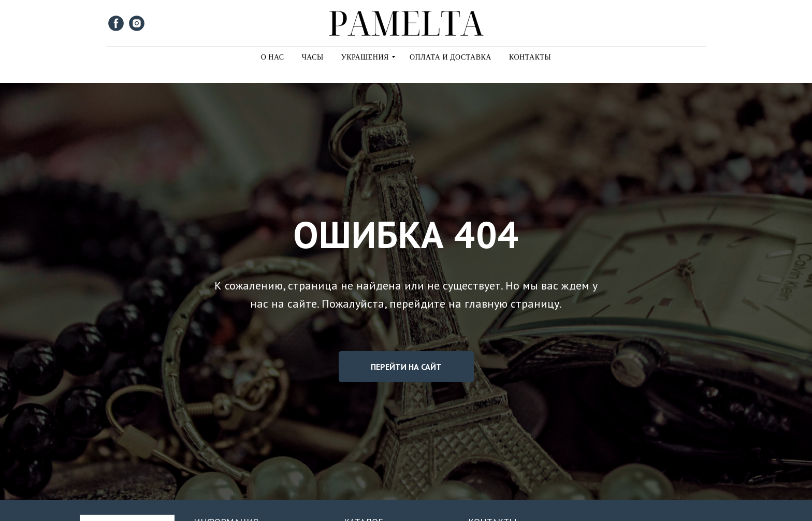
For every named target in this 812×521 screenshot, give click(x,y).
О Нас (273, 57)
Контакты (530, 57)
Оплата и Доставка (451, 57)
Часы (313, 57)
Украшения (365, 57)
